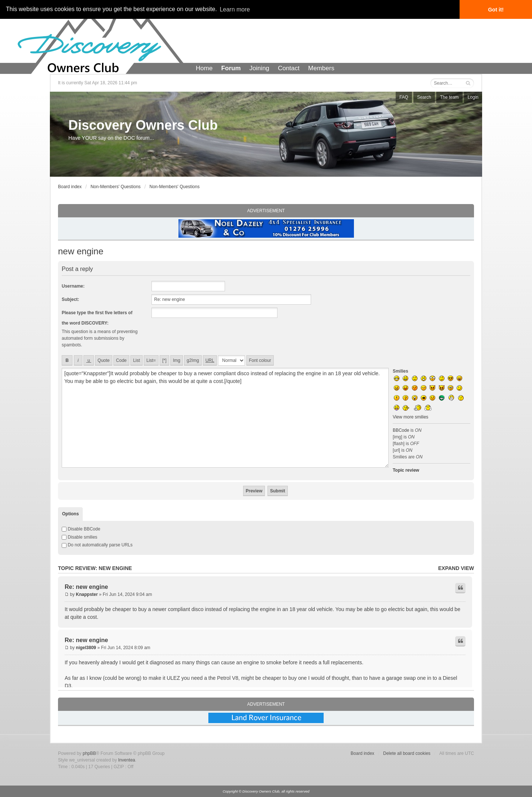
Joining (259, 68)
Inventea (127, 760)
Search (424, 97)
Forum (231, 68)
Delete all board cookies (407, 753)
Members (321, 68)
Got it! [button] (496, 10)
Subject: (70, 299)
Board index (70, 187)
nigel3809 (86, 648)
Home (204, 68)
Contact (289, 68)
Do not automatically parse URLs (97, 545)
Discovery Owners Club (143, 125)
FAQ (404, 97)
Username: (73, 286)
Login (473, 97)
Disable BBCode (81, 529)
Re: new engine (86, 587)
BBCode (401, 430)
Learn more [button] (235, 9)
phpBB (89, 753)
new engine (81, 251)
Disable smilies (79, 537)
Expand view (456, 568)
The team (449, 97)
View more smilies (410, 417)
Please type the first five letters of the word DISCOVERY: (97, 318)
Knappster (87, 594)
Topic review (406, 470)
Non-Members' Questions (116, 187)
